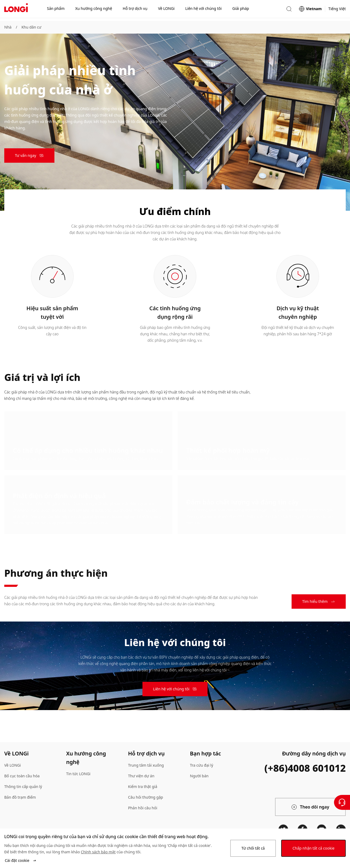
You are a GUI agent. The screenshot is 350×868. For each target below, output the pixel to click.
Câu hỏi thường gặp (146, 797)
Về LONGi (13, 765)
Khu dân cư (31, 27)
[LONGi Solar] (16, 10)
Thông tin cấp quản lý (23, 787)
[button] (289, 10)
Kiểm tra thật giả (143, 787)
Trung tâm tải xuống (146, 765)
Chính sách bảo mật (98, 852)
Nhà (8, 27)
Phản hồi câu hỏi (143, 808)
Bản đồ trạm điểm (20, 797)
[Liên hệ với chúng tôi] (342, 802)
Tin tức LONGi (78, 774)
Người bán (199, 776)
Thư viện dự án (141, 776)
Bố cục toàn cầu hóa (22, 776)
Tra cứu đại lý (202, 765)
